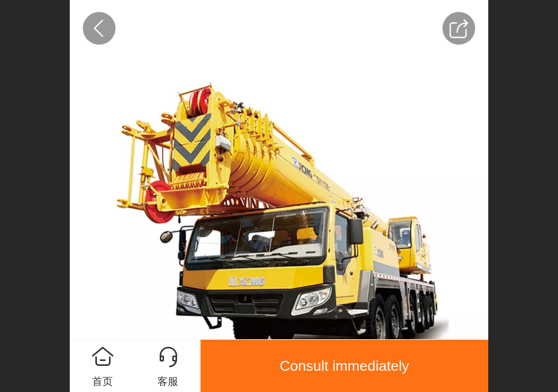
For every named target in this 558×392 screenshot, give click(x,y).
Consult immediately (344, 366)
